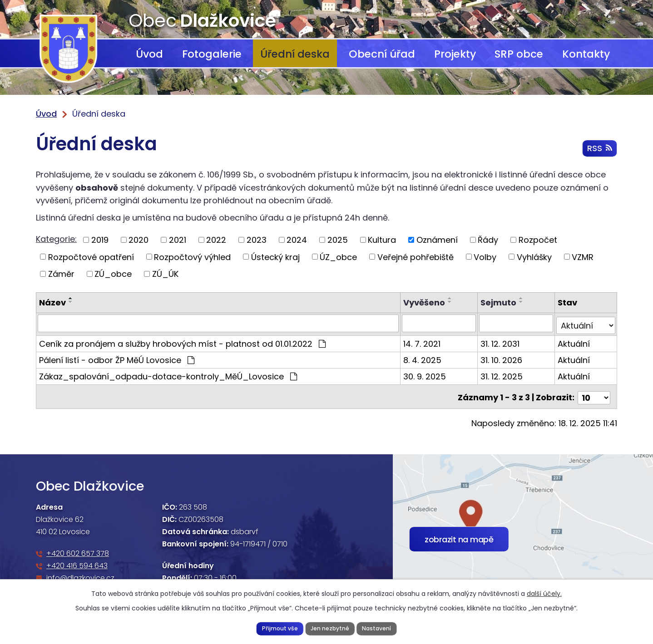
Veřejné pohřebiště (416, 257)
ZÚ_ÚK (165, 274)
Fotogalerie (212, 54)
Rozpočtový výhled (192, 257)
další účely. (544, 593)
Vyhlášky (534, 257)
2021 (178, 240)
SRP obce (519, 54)
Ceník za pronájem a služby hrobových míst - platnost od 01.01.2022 (182, 342)
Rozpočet (538, 240)
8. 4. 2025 (423, 358)
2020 (139, 240)
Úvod (149, 54)
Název (52, 302)
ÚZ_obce (338, 257)
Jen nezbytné (329, 628)
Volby (485, 257)
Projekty (455, 54)
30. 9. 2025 (425, 374)
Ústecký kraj (275, 257)
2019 (100, 240)
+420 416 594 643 (77, 562)
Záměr (61, 274)
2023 (257, 240)
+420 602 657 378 (78, 549)
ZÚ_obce (113, 274)
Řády (488, 240)
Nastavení (378, 628)
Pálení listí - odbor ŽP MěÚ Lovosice (117, 358)
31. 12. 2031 (500, 342)
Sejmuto (499, 302)
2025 (338, 240)
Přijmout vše (278, 628)
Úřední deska (295, 54)
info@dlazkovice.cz (80, 574)
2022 (216, 240)
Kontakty (586, 54)
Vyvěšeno (425, 302)
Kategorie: (56, 239)
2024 (297, 240)
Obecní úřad (382, 54)
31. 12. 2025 (502, 374)
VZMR (583, 257)
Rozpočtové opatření (91, 257)
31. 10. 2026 (502, 358)
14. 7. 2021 (423, 342)
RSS (599, 150)
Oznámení (437, 240)
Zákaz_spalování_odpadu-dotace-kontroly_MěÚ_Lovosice (168, 374)
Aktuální (574, 342)
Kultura (382, 240)
